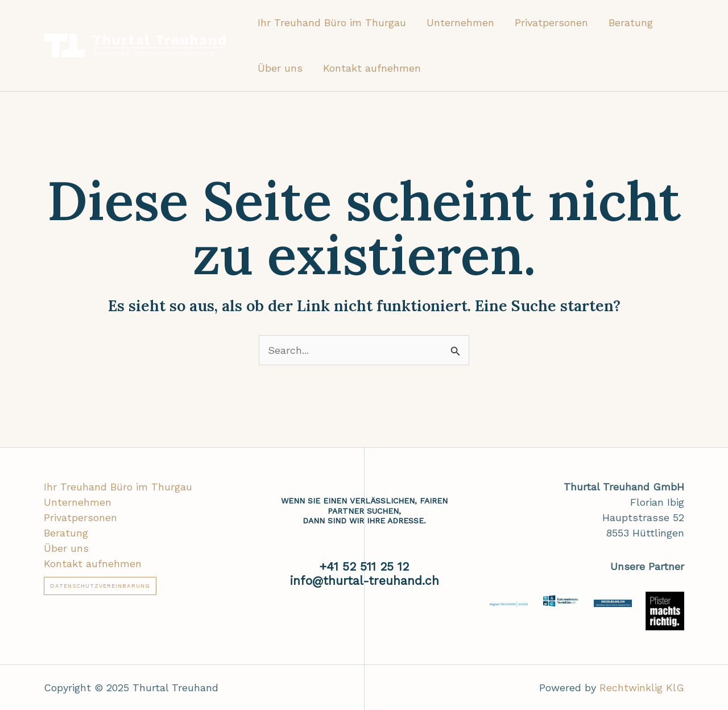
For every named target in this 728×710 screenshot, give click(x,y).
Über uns (280, 68)
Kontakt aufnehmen (372, 68)
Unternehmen (460, 22)
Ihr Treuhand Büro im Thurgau (332, 22)
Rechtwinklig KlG (642, 688)
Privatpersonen (551, 22)
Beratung (631, 22)
